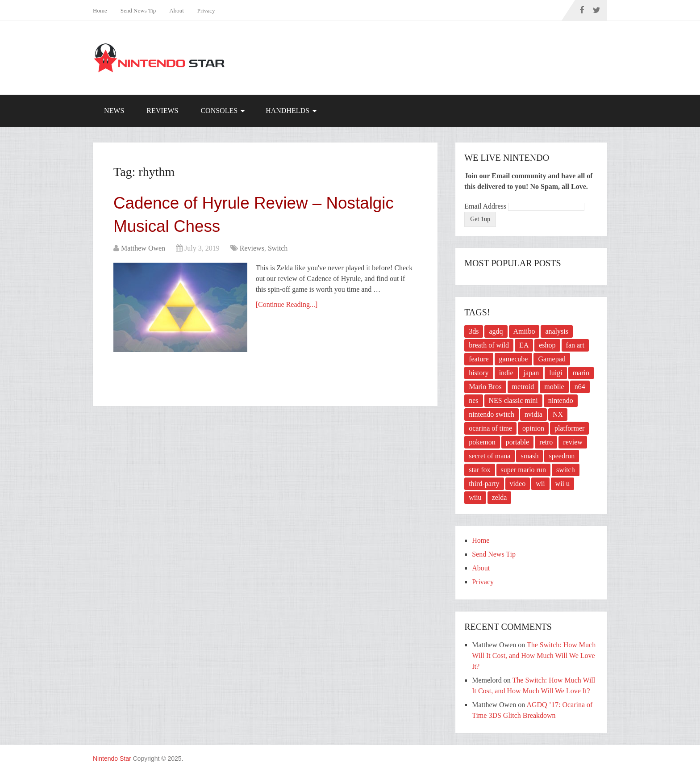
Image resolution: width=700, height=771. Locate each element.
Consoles (219, 111)
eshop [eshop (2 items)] (547, 345)
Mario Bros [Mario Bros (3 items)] (485, 387)
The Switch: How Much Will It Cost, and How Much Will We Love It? (534, 656)
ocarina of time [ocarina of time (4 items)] (490, 428)
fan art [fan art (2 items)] (575, 345)
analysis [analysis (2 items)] (557, 331)
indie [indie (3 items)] (506, 373)
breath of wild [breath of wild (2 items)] (489, 345)
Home (100, 10)
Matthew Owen (143, 250)
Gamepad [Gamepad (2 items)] (552, 359)
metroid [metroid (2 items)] (523, 387)
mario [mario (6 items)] (581, 373)
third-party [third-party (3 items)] (484, 484)
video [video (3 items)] (518, 484)
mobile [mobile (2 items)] (554, 387)
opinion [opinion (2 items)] (533, 428)
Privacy (206, 10)
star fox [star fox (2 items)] (479, 470)
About (177, 10)
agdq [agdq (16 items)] (496, 331)
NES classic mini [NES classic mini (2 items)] (513, 400)
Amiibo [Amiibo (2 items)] (524, 331)
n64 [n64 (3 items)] (580, 387)
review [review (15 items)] (573, 442)
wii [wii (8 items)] (540, 484)
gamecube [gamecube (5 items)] (514, 359)
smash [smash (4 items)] (529, 456)
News (114, 111)
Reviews (162, 111)
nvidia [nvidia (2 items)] (533, 414)
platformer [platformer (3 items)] (570, 428)
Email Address (486, 206)
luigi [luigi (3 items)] (556, 373)
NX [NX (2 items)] (558, 414)
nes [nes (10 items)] (473, 400)
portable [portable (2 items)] (517, 442)
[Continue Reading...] (287, 306)
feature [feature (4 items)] (479, 359)
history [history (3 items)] (479, 373)
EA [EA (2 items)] (524, 345)
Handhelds (287, 111)
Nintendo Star (112, 758)
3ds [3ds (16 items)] (474, 331)
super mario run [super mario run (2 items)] (523, 470)
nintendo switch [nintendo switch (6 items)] (492, 414)
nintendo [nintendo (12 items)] (561, 400)
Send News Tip (138, 10)
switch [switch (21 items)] (566, 470)
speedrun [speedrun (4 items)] (562, 456)
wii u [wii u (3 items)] (562, 484)
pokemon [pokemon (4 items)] (482, 442)
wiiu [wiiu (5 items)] (475, 497)
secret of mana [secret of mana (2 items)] (490, 456)
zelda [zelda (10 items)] (500, 497)
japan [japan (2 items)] (531, 373)
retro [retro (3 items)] (546, 442)
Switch (278, 250)
